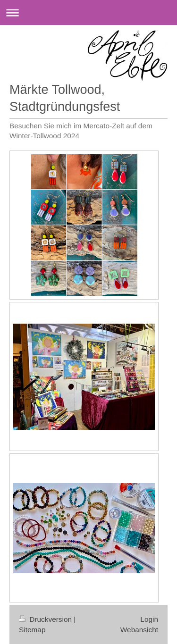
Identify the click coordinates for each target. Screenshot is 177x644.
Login (149, 619)
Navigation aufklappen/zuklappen (88, 13)
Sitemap (32, 630)
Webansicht (139, 630)
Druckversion (46, 619)
